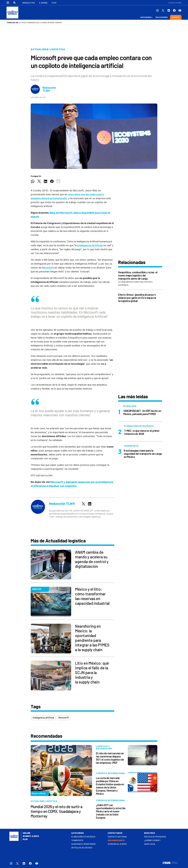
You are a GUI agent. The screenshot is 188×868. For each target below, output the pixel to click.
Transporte (77, 840)
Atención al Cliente (117, 844)
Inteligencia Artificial (90, 245)
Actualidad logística (48, 49)
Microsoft (48, 268)
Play (54, 3)
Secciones (146, 17)
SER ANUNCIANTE (116, 840)
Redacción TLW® (49, 89)
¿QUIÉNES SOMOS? (152, 840)
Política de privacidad (155, 837)
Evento (176, 17)
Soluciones (162, 17)
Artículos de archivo (82, 848)
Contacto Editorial (117, 837)
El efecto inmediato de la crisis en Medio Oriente (41, 23)
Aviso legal (150, 844)
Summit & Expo (31, 836)
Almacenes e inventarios (83, 844)
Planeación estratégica (83, 837)
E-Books (43, 3)
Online (27, 833)
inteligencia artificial (43, 718)
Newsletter (29, 3)
